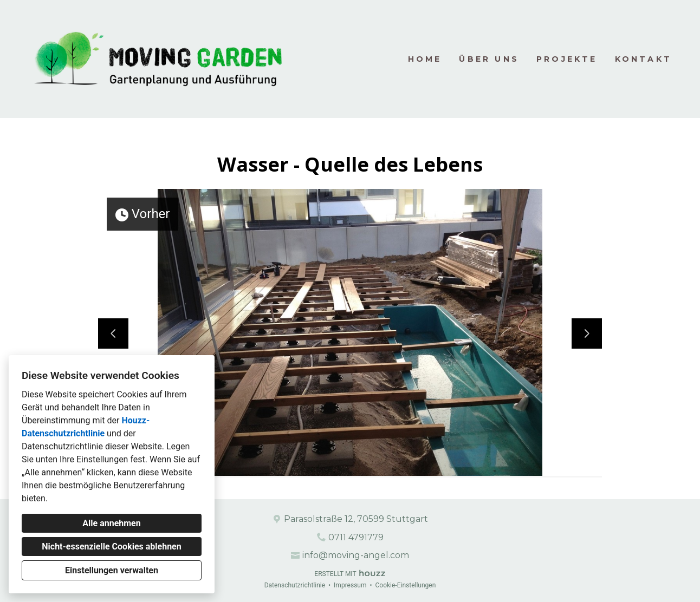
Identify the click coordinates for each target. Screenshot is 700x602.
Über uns (489, 59)
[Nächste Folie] (587, 333)
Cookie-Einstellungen (405, 585)
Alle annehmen (111, 523)
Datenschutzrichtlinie (295, 585)
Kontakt (643, 59)
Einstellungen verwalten (112, 570)
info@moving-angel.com (356, 555)
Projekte (567, 59)
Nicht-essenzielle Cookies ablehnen (111, 547)
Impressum (350, 585)
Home (425, 59)
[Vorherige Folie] (113, 333)
